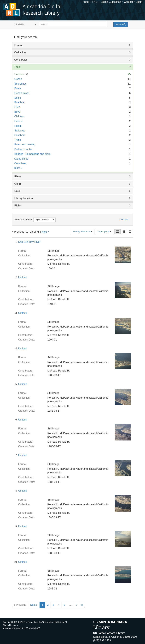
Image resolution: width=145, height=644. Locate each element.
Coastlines (20, 163)
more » (18, 168)
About (86, 2)
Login (139, 2)
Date (17, 191)
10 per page (104, 232)
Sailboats (20, 131)
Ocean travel (22, 93)
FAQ (95, 2)
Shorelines (21, 84)
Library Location (24, 198)
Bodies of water (23, 149)
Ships (18, 98)
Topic (17, 67)
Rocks (18, 126)
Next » (45, 232)
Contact (128, 2)
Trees (18, 140)
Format (19, 45)
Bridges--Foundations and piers (32, 154)
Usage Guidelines (111, 2)
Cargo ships (21, 159)
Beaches (19, 102)
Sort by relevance (83, 232)
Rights (18, 206)
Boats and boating (25, 145)
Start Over (124, 220)
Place (18, 176)
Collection (20, 53)
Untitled (23, 277)
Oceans (19, 121)
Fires (17, 107)
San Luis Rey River (29, 242)
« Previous (20, 605)
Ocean (18, 79)
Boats (18, 88)
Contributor (21, 60)
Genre (18, 184)
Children (19, 116)
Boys (17, 112)
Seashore (20, 135)
